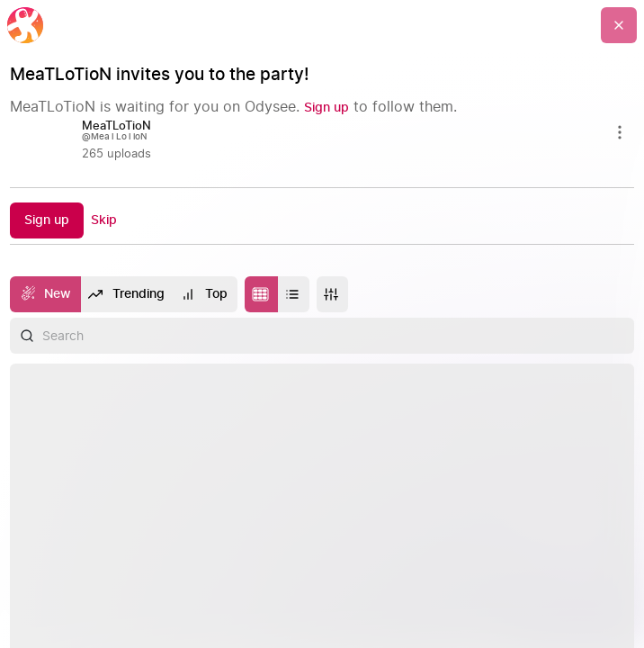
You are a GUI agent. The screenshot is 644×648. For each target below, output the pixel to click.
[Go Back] (619, 25)
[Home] (25, 25)
